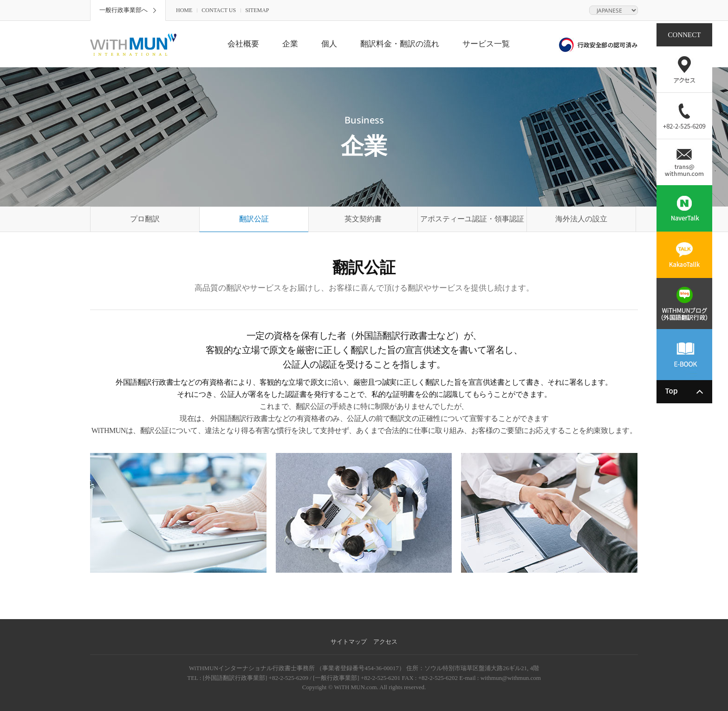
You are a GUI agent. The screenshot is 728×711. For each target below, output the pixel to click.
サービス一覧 (486, 44)
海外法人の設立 (581, 219)
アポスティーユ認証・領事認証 (472, 219)
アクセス (385, 642)
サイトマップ (349, 642)
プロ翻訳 (145, 219)
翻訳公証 (254, 219)
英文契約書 (363, 219)
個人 (329, 44)
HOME (184, 10)
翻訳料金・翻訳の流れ (400, 44)
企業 (290, 44)
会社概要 (243, 44)
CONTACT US (219, 10)
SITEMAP (257, 10)
